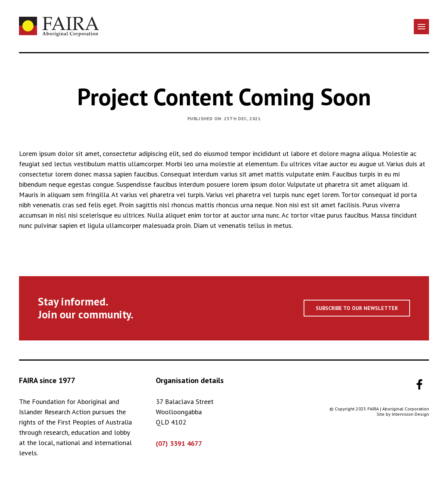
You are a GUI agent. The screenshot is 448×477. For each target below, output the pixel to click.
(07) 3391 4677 (179, 443)
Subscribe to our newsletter (357, 308)
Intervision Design (410, 414)
